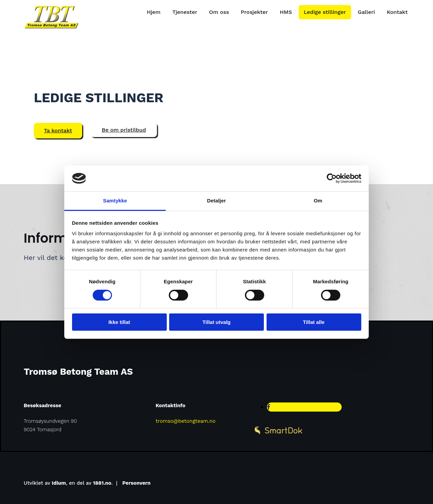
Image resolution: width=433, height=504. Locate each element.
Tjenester (185, 12)
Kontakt (397, 12)
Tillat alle (314, 322)
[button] (58, 131)
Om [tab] (318, 201)
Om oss (219, 12)
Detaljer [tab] (216, 201)
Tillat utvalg (216, 322)
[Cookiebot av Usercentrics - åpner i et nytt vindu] (332, 178)
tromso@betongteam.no (186, 421)
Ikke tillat (119, 322)
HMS (286, 12)
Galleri (367, 12)
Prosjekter (254, 12)
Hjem (154, 12)
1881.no (102, 483)
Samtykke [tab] (115, 201)
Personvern (137, 483)
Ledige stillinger (325, 12)
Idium (59, 483)
